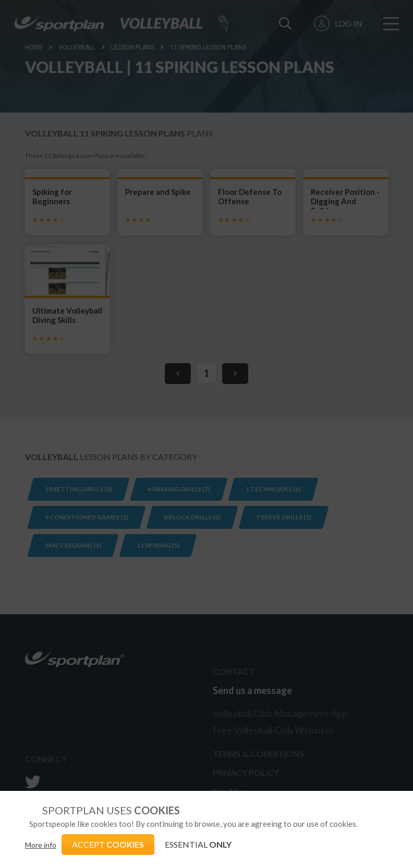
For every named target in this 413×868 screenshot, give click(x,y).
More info (41, 845)
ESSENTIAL (198, 844)
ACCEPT (108, 844)
